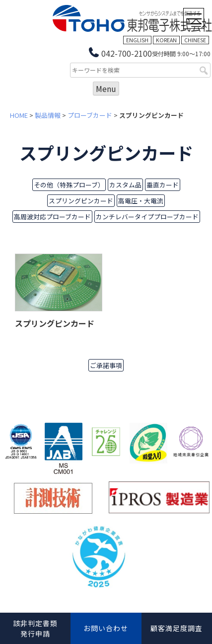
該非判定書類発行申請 (35, 628)
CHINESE (195, 40)
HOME (19, 115)
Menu (106, 89)
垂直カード (163, 185)
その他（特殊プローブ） (69, 185)
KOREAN (166, 40)
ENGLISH (137, 40)
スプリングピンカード (81, 201)
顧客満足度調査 (177, 628)
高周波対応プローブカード (52, 217)
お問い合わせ (106, 628)
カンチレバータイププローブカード (147, 217)
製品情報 (48, 115)
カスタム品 (125, 185)
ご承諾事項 (106, 365)
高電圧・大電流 (141, 201)
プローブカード (90, 115)
